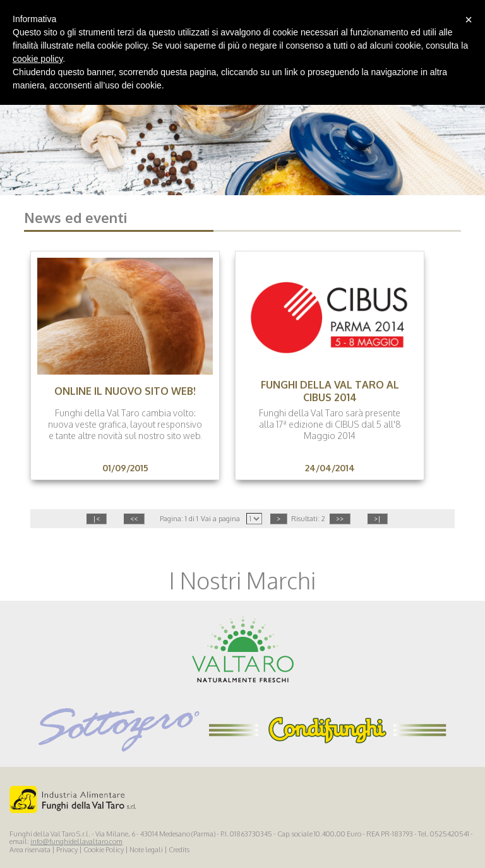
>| (377, 519)
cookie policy (38, 59)
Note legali (146, 850)
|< (96, 519)
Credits (179, 850)
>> (340, 519)
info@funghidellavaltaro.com (76, 841)
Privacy (67, 850)
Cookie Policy (104, 850)
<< (134, 519)
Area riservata (30, 850)
